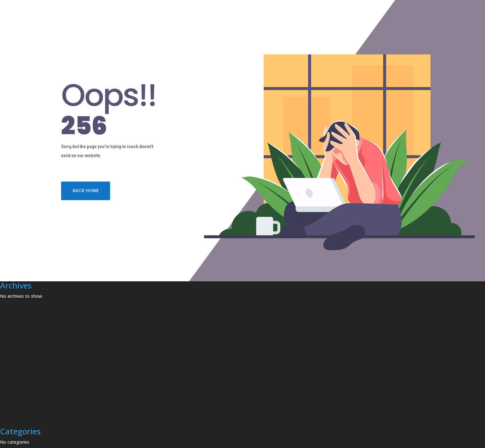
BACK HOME (86, 191)
